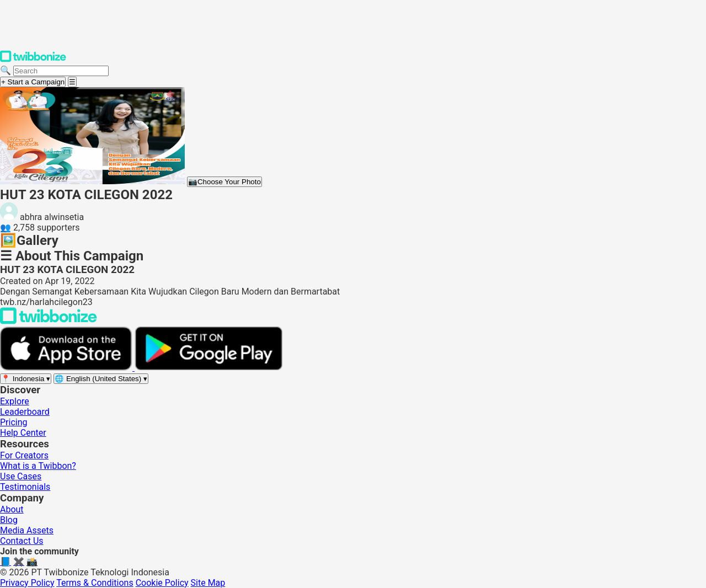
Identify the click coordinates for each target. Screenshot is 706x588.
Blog (9, 520)
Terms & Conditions (95, 583)
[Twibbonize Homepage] (33, 60)
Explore (15, 401)
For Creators (24, 455)
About (12, 509)
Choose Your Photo (224, 182)
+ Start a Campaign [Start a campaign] (33, 82)
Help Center (23, 433)
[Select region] (26, 379)
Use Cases (21, 476)
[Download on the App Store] (67, 368)
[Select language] (101, 379)
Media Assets (27, 530)
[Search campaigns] (61, 71)
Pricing (14, 422)
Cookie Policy (162, 583)
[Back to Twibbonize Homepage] (49, 321)
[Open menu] (72, 82)
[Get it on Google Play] (208, 368)
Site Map (208, 583)
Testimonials (25, 487)
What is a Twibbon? (38, 466)
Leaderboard (25, 412)
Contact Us (22, 541)
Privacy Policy (27, 583)
